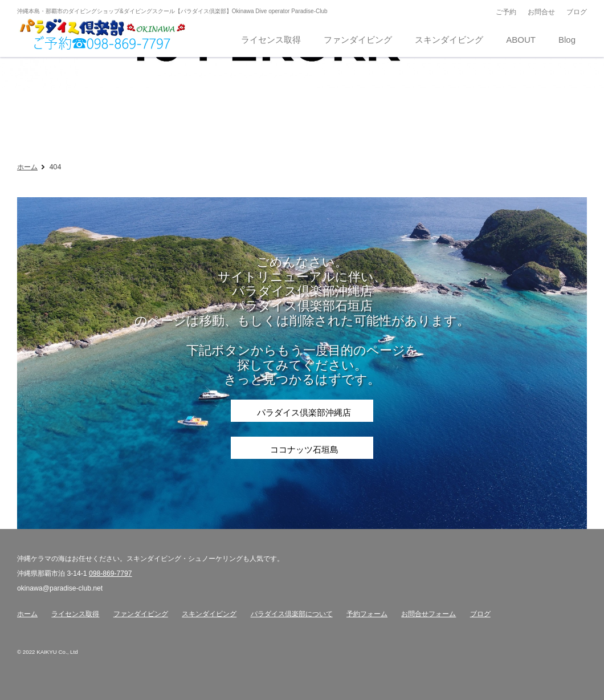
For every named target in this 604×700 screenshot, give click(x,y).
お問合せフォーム (428, 614)
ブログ (577, 12)
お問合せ (541, 12)
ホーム (27, 167)
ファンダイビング (141, 614)
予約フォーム (367, 614)
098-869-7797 (111, 573)
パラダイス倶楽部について (292, 614)
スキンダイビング (209, 614)
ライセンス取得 (75, 614)
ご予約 (506, 12)
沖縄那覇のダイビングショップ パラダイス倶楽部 (103, 35)
